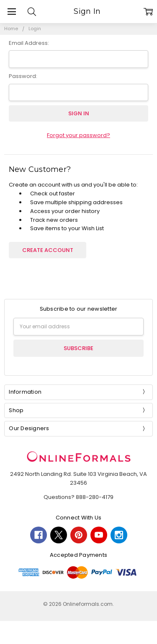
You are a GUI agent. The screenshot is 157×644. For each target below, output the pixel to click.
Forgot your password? (78, 135)
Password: (23, 76)
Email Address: (29, 43)
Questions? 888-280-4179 (78, 497)
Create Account (48, 250)
